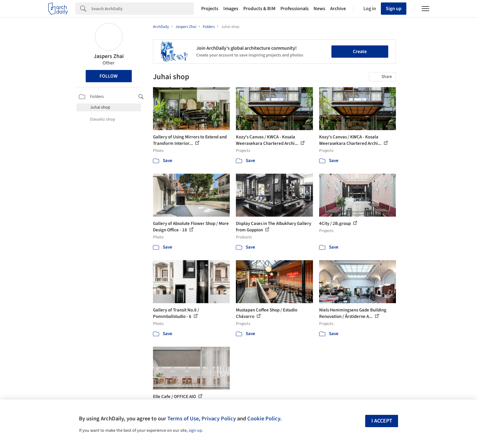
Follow (109, 76)
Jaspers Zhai (109, 56)
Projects (210, 9)
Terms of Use (183, 419)
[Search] (143, 9)
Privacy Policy (219, 419)
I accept (382, 421)
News (319, 9)
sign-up (195, 431)
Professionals (295, 9)
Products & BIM (259, 9)
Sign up (394, 9)
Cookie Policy (264, 419)
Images (231, 9)
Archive (338, 9)
